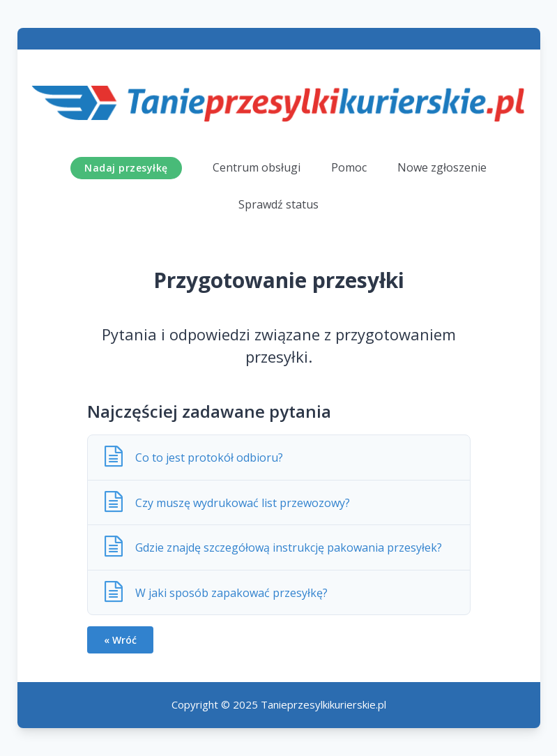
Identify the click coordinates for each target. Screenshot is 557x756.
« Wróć (120, 640)
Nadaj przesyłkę (126, 168)
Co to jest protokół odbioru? (212, 458)
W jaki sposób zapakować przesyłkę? (234, 593)
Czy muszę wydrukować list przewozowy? (245, 503)
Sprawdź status (278, 204)
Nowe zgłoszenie (442, 167)
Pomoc (349, 167)
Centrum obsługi (257, 167)
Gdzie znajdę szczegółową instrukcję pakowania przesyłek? (291, 547)
